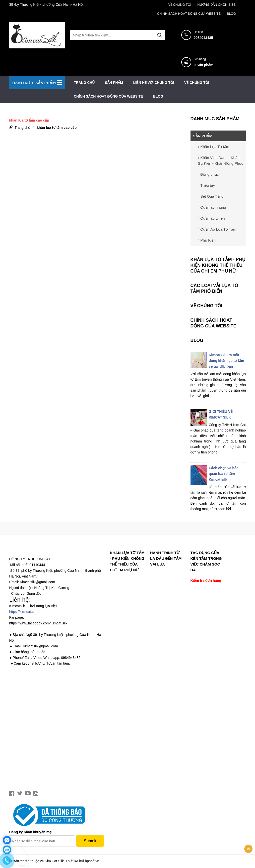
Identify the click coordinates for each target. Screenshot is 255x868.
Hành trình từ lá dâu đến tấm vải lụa (166, 558)
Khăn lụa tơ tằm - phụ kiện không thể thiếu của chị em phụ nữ (218, 265)
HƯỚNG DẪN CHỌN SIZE (216, 5)
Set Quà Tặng (211, 196)
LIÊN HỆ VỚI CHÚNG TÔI (154, 83)
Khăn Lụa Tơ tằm (214, 147)
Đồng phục (208, 174)
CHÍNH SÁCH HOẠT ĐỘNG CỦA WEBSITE (189, 14)
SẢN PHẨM (114, 83)
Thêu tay (206, 185)
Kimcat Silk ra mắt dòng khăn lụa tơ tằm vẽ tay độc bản (226, 361)
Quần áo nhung (212, 207)
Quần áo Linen (211, 218)
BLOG (231, 14)
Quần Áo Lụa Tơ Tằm (217, 229)
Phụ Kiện (207, 240)
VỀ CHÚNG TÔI (180, 5)
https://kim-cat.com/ (24, 612)
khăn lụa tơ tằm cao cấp (57, 128)
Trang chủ (84, 83)
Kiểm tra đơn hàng (206, 580)
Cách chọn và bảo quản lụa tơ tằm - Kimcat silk (223, 474)
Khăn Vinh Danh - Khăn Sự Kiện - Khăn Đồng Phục (221, 160)
